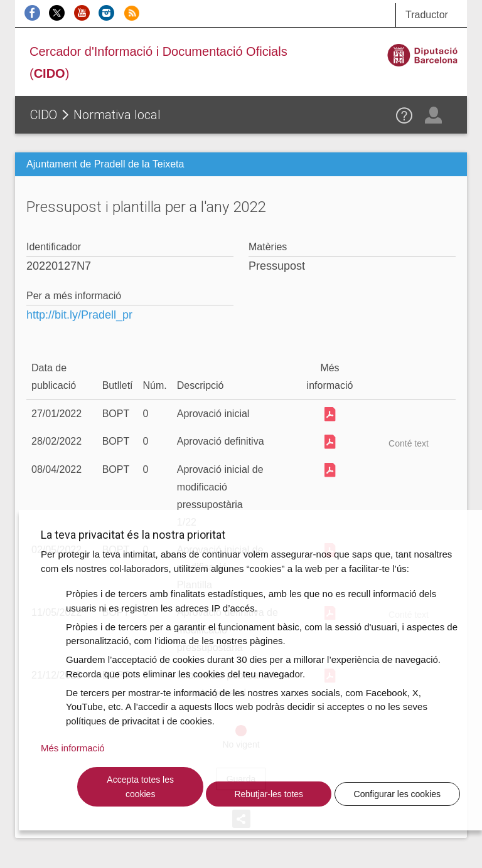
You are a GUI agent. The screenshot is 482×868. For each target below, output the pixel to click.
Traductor (427, 15)
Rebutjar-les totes (269, 794)
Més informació (73, 748)
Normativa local (117, 115)
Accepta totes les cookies (140, 787)
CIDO (44, 115)
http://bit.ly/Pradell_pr (79, 315)
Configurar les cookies (398, 794)
